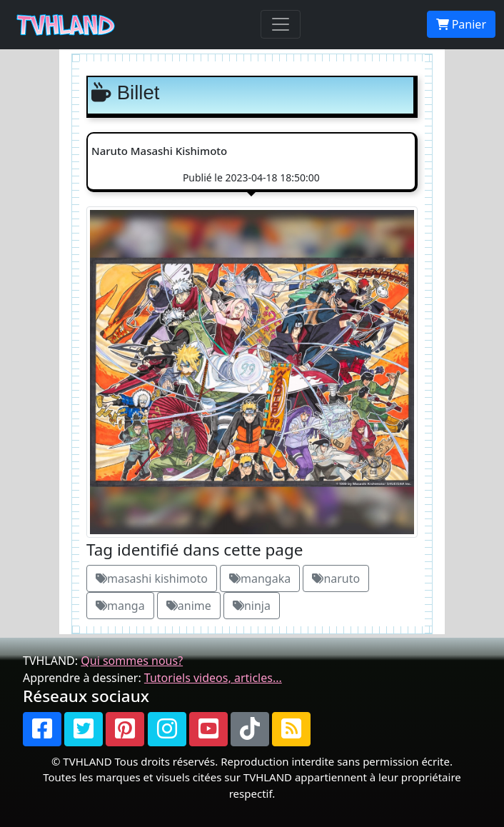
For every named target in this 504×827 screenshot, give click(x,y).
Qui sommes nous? (132, 661)
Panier (461, 24)
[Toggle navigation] (281, 24)
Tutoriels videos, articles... (213, 678)
